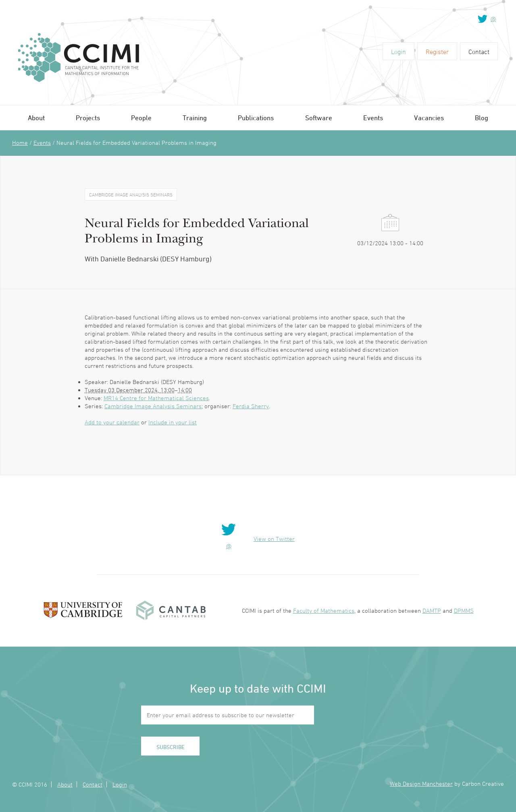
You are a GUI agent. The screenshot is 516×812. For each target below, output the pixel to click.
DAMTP (432, 611)
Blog (482, 118)
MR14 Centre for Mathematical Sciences (156, 398)
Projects (88, 118)
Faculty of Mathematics (324, 611)
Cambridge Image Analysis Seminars (153, 406)
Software (319, 118)
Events (373, 118)
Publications (256, 118)
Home (20, 143)
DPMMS (464, 611)
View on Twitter (274, 539)
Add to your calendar (112, 422)
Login (398, 52)
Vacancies (429, 118)
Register (437, 52)
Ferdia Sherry (251, 406)
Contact (479, 52)
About (36, 118)
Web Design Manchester (421, 784)
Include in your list (173, 422)
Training (195, 118)
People (141, 118)
